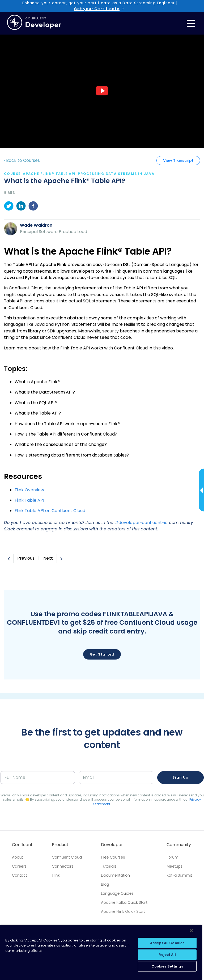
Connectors (63, 866)
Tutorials (109, 866)
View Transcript (178, 160)
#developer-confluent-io (141, 523)
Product (60, 845)
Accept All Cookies (167, 943)
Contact (20, 875)
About (17, 857)
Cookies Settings (167, 966)
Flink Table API (29, 500)
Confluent (22, 845)
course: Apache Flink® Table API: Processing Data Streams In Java (79, 174)
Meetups (175, 866)
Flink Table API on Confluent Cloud (50, 511)
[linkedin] (21, 207)
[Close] (191, 931)
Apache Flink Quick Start (123, 911)
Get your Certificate (97, 9)
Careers (19, 866)
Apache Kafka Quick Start (124, 902)
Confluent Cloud (67, 857)
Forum (172, 857)
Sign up (180, 777)
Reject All (167, 955)
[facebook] (33, 207)
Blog (105, 884)
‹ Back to (22, 160)
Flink (56, 875)
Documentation (115, 875)
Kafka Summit (179, 875)
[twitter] (9, 207)
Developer (112, 845)
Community (179, 845)
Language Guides (117, 893)
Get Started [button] (102, 654)
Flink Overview (29, 490)
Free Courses (113, 857)
